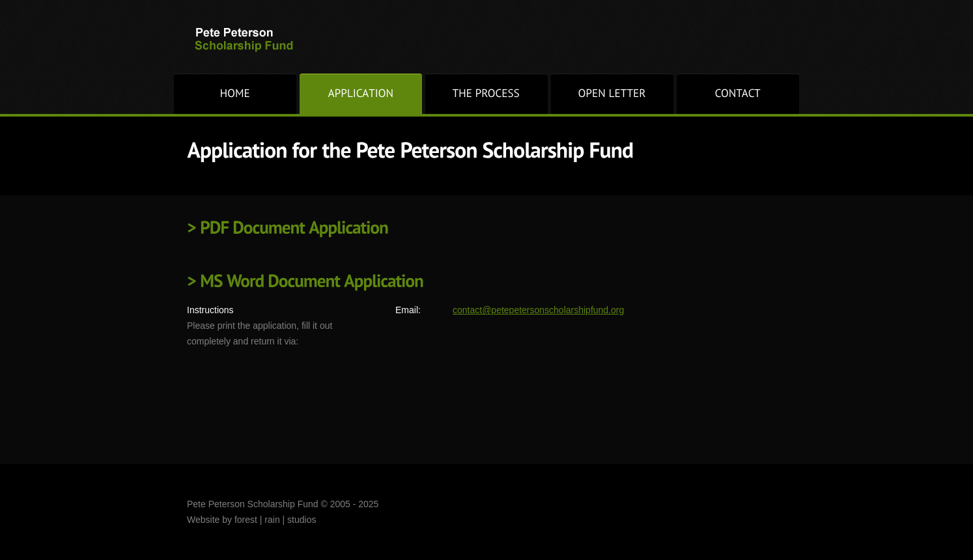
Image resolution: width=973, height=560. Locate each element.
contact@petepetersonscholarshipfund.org (538, 310)
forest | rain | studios (275, 520)
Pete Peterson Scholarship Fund (258, 40)
